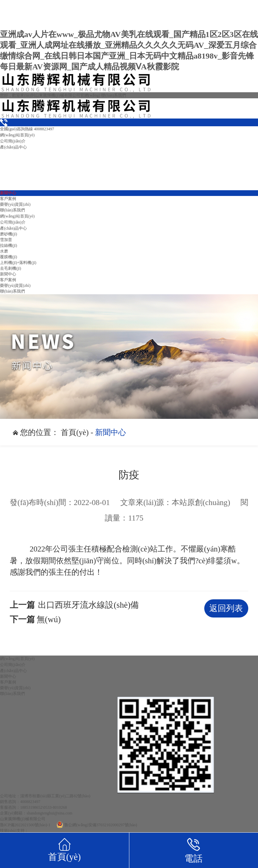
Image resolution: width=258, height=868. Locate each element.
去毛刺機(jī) (11, 268)
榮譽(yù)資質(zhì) (15, 204)
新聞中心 (8, 193)
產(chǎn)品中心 (13, 147)
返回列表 (226, 608)
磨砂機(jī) (9, 234)
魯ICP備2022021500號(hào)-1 (25, 825)
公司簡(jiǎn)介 (13, 141)
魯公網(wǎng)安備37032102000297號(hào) (97, 825)
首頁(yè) (75, 432)
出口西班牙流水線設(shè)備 (88, 605)
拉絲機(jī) (9, 245)
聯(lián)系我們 (114, 95)
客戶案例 (8, 199)
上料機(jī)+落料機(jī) (18, 263)
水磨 (4, 251)
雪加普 (6, 240)
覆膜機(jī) (9, 257)
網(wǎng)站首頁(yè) (17, 135)
